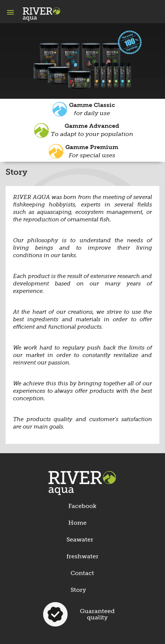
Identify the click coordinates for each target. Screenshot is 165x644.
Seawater (80, 539)
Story (78, 590)
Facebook (82, 506)
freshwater (82, 556)
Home (77, 523)
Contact (82, 573)
